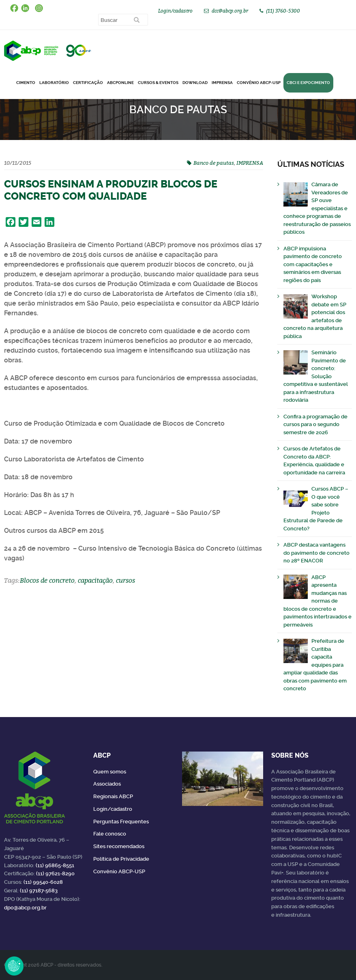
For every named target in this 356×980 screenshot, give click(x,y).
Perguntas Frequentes (121, 822)
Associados (107, 784)
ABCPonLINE (120, 83)
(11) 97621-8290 (55, 873)
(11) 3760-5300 (283, 11)
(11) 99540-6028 (43, 882)
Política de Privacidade (121, 859)
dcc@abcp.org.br (230, 11)
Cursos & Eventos (158, 83)
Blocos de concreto (47, 580)
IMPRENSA (250, 163)
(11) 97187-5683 (39, 891)
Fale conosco (110, 834)
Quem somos (110, 772)
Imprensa (222, 83)
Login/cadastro (175, 11)
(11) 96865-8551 (55, 865)
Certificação (88, 83)
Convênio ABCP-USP (259, 83)
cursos (125, 580)
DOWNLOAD (195, 83)
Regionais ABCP (113, 796)
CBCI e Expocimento (308, 83)
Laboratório (54, 83)
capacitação (95, 580)
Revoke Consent (14, 966)
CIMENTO (26, 83)
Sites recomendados (119, 846)
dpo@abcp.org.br (25, 908)
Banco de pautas (214, 163)
